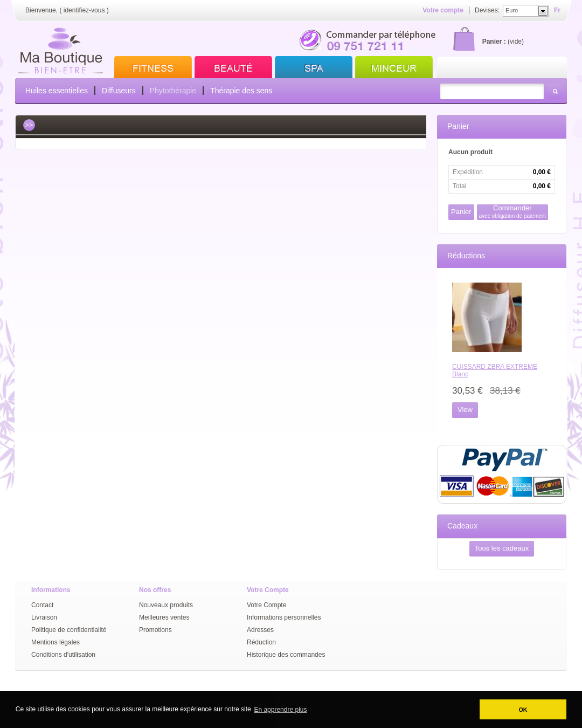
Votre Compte (266, 605)
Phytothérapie (173, 91)
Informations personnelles (284, 617)
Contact (42, 605)
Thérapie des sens (241, 91)
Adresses (260, 630)
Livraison (44, 617)
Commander (513, 212)
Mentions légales (56, 642)
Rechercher (555, 91)
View (465, 410)
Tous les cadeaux (502, 548)
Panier (458, 126)
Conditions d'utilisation (63, 655)
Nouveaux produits (166, 605)
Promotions (155, 630)
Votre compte (443, 10)
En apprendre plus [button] (280, 710)
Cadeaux (462, 526)
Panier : (494, 42)
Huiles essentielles (57, 91)
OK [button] (523, 710)
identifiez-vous (84, 10)
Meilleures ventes (164, 617)
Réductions (466, 256)
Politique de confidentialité (69, 630)
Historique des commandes (286, 655)
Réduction (261, 642)
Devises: (487, 10)
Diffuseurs (119, 91)
